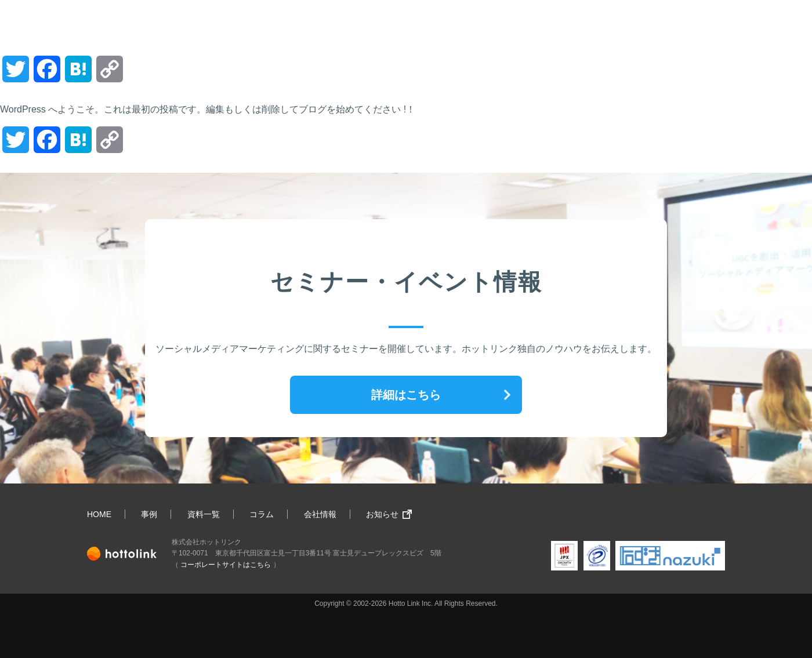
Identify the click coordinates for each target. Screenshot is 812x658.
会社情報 (320, 514)
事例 (149, 514)
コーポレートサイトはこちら (226, 565)
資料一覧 (204, 514)
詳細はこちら (406, 395)
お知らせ (382, 514)
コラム (262, 514)
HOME (99, 514)
